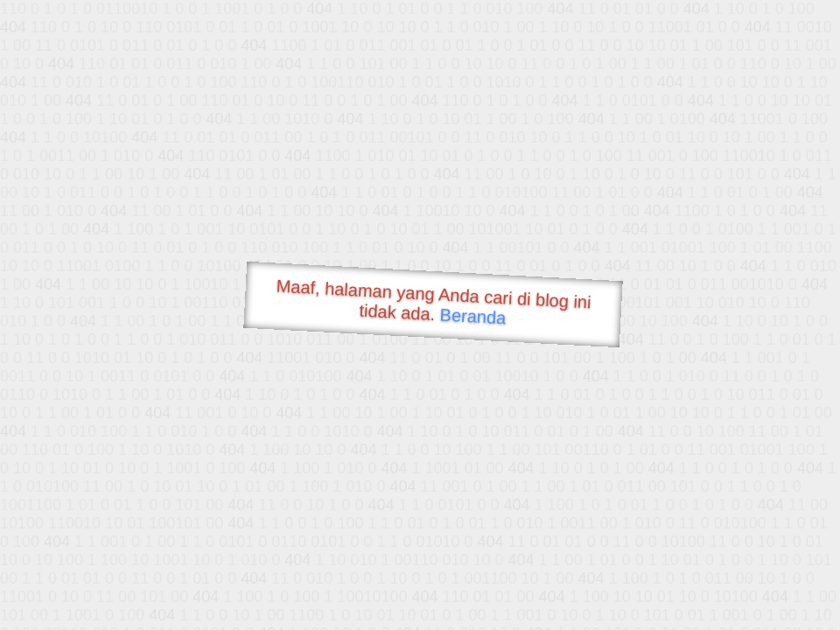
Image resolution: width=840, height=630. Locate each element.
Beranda (473, 316)
